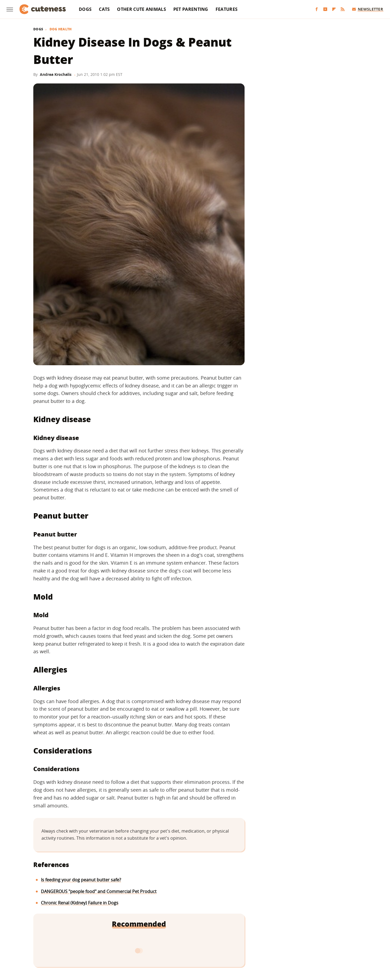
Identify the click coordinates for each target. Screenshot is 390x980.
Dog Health (61, 29)
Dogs (85, 9)
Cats (104, 9)
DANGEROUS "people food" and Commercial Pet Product (99, 891)
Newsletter (368, 9)
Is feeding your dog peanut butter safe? (81, 880)
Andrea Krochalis (56, 74)
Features (227, 9)
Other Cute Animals (141, 9)
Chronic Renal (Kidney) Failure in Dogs (80, 903)
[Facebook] (317, 9)
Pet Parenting (191, 9)
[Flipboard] (334, 9)
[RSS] (343, 9)
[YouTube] (325, 9)
